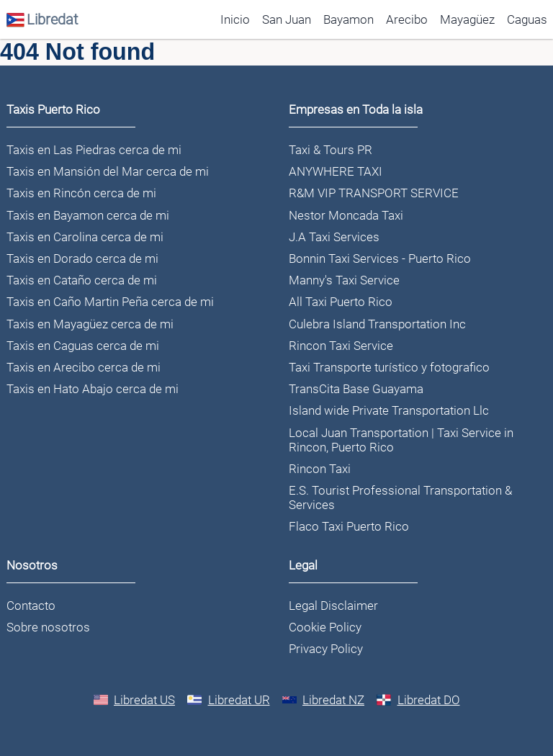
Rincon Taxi (320, 469)
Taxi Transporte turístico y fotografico (389, 367)
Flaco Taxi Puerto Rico (349, 526)
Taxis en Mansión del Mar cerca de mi (108, 171)
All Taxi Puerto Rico (341, 302)
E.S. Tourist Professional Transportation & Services (400, 498)
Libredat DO (418, 700)
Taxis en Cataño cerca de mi (82, 280)
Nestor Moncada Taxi (346, 215)
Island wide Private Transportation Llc (389, 410)
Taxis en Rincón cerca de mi (81, 193)
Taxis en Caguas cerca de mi (83, 346)
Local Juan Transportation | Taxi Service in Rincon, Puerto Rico (401, 440)
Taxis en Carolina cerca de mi (85, 237)
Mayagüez (467, 19)
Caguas (527, 19)
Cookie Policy (325, 627)
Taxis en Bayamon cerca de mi (88, 215)
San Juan (287, 19)
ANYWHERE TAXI (336, 171)
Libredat (42, 20)
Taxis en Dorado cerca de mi (82, 258)
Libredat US (135, 700)
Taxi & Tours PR (331, 150)
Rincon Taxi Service (341, 346)
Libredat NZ (324, 700)
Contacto (31, 606)
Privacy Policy (326, 649)
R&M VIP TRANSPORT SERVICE (374, 193)
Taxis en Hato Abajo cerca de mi (93, 389)
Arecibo (407, 19)
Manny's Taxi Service (344, 280)
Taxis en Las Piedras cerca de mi (94, 150)
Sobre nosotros (48, 627)
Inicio (235, 19)
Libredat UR (229, 700)
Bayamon (349, 19)
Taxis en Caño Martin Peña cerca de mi (110, 302)
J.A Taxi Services (334, 237)
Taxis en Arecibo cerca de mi (84, 367)
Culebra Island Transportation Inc (377, 324)
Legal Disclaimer (333, 606)
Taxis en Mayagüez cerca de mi (90, 324)
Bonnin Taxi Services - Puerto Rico (380, 258)
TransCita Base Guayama (356, 389)
